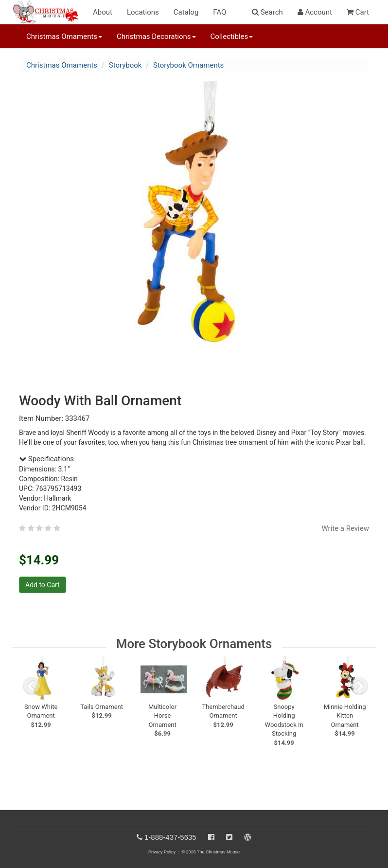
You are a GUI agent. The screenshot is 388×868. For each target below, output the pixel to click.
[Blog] (248, 837)
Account (315, 12)
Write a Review (345, 528)
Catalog (186, 12)
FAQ (220, 12)
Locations (143, 12)
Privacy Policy (162, 852)
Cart (358, 12)
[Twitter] (229, 837)
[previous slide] (32, 686)
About (103, 12)
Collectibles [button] (232, 36)
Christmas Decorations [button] (156, 36)
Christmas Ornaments (62, 65)
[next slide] (359, 686)
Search (267, 12)
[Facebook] (211, 837)
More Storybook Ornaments (194, 644)
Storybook (125, 65)
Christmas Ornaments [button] (64, 36)
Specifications (46, 459)
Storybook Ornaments (188, 65)
